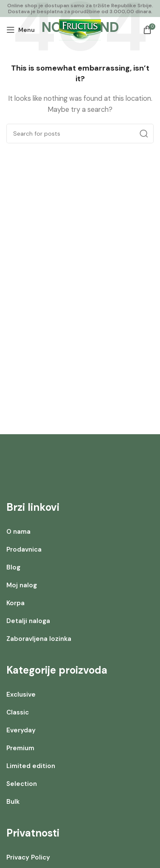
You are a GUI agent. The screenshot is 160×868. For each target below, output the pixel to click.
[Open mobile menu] (21, 30)
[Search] (80, 134)
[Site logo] (80, 29)
